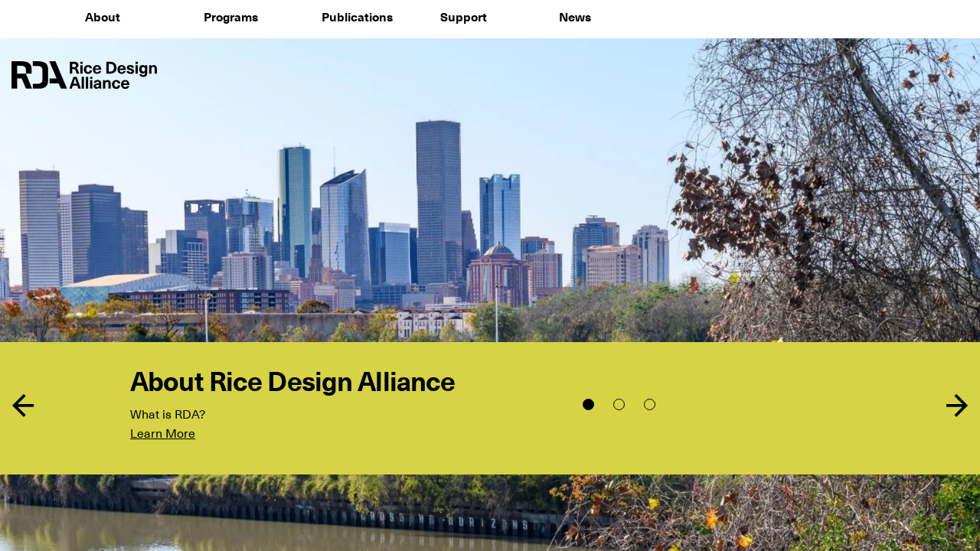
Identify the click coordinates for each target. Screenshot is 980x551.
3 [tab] (650, 404)
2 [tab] (619, 404)
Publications (357, 18)
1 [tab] (588, 404)
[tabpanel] (490, 275)
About (103, 18)
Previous (23, 406)
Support (464, 18)
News (575, 18)
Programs (231, 18)
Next (957, 406)
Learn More (163, 434)
